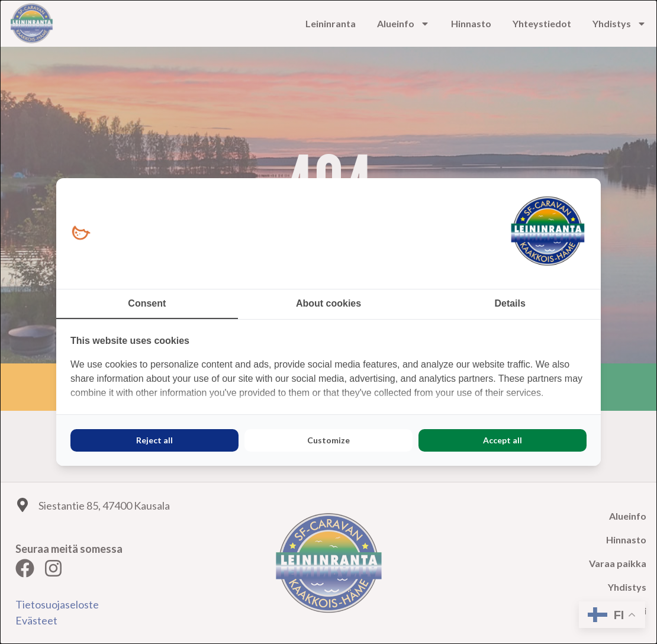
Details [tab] (510, 303)
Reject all (154, 440)
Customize (328, 440)
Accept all (503, 440)
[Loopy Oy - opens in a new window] (81, 234)
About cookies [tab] (328, 303)
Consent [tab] (147, 303)
